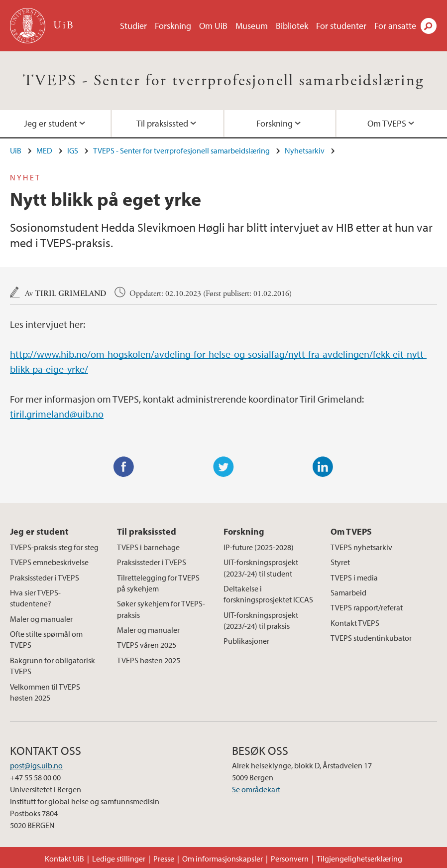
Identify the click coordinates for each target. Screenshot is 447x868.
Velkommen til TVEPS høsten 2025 (45, 692)
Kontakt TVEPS (355, 623)
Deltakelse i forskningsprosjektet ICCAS (268, 594)
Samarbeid (348, 592)
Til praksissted (162, 123)
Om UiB (213, 26)
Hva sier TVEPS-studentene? (35, 598)
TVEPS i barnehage (148, 547)
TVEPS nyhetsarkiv (361, 547)
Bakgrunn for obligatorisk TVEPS (53, 666)
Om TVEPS (387, 123)
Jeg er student (51, 123)
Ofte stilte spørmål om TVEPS (46, 639)
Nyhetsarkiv (305, 150)
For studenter (341, 26)
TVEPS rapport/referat (367, 607)
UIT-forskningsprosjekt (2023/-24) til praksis (261, 620)
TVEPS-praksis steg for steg (54, 547)
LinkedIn (323, 467)
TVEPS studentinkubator (371, 638)
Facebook (124, 467)
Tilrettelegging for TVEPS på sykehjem (158, 583)
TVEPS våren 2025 (147, 645)
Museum (252, 26)
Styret (340, 562)
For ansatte (395, 26)
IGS (73, 150)
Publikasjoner (246, 641)
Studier (133, 26)
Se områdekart (256, 789)
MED (44, 150)
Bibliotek (292, 26)
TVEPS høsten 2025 (149, 660)
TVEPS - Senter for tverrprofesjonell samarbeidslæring (223, 81)
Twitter (223, 467)
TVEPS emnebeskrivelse (49, 562)
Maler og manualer (41, 619)
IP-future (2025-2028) (259, 547)
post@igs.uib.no (36, 765)
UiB (16, 150)
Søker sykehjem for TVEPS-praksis (161, 609)
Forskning (173, 26)
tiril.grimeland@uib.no (57, 414)
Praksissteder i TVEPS (45, 578)
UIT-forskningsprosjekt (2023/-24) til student (261, 568)
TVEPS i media (354, 578)
